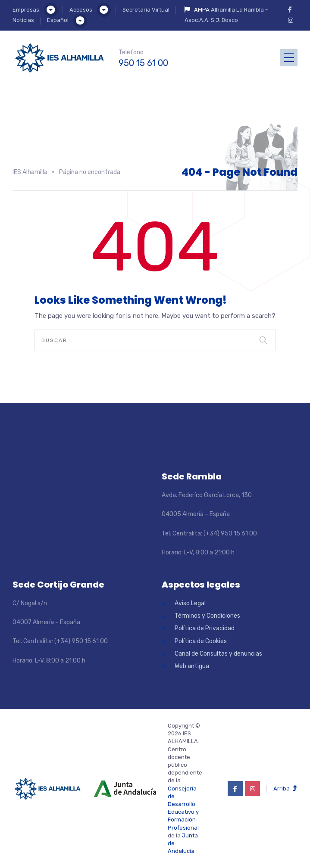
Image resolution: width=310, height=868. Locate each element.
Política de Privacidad (205, 628)
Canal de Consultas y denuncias (218, 654)
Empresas (26, 10)
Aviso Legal (190, 603)
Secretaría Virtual (146, 10)
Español (58, 20)
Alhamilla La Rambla (237, 10)
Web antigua (192, 666)
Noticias (23, 20)
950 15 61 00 (143, 63)
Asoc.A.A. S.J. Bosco (211, 20)
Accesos (81, 10)
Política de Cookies (201, 641)
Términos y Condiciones (207, 616)
